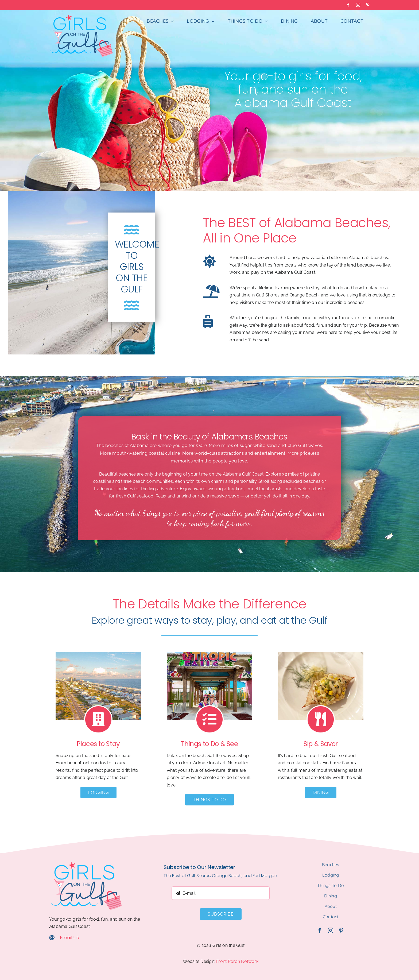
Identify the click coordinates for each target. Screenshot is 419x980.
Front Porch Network (237, 961)
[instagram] (331, 931)
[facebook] (320, 931)
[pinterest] (341, 931)
